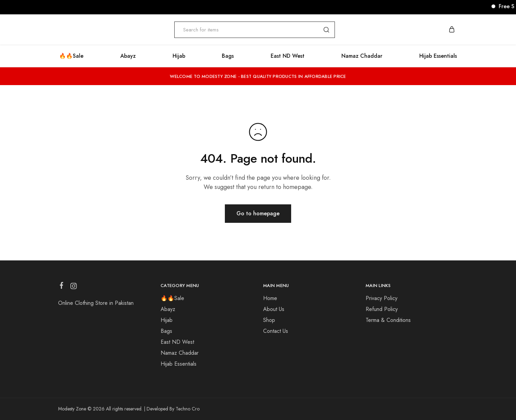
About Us (274, 309)
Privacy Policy (382, 298)
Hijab (179, 56)
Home (270, 298)
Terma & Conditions (388, 320)
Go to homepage (258, 213)
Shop (269, 320)
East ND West (288, 56)
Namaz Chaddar (362, 56)
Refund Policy (382, 309)
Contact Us (276, 331)
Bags (228, 56)
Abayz (168, 309)
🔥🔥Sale (172, 298)
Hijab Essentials (438, 56)
